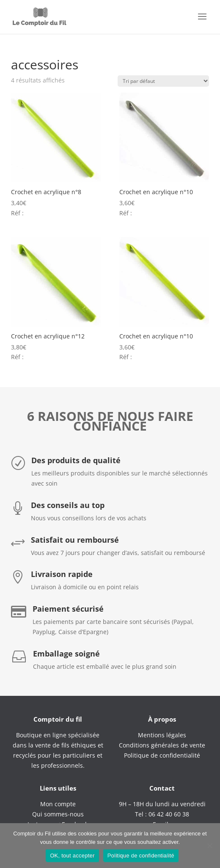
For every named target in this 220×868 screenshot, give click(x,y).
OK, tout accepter (72, 856)
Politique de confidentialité (141, 856)
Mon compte (58, 804)
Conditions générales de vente (162, 745)
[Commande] (163, 81)
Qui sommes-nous (58, 814)
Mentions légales (162, 735)
